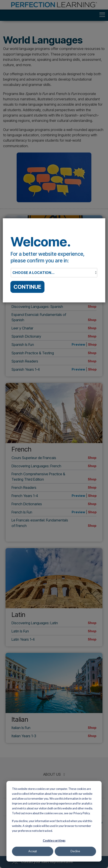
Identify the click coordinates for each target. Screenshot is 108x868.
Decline (75, 851)
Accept (33, 851)
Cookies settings (54, 841)
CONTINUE (27, 287)
